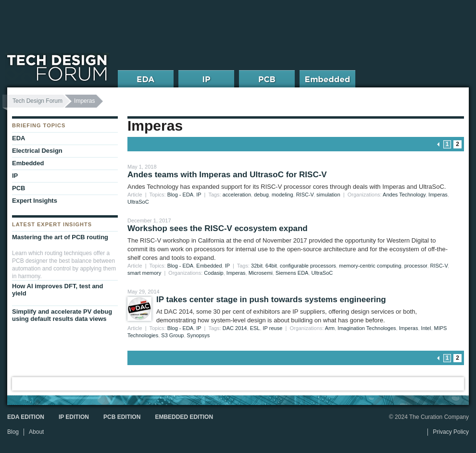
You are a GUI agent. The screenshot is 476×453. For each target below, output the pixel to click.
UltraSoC (138, 202)
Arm (330, 328)
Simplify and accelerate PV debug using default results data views (62, 315)
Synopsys (199, 335)
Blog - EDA (180, 195)
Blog (13, 432)
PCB (19, 188)
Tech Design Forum (38, 101)
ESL (255, 328)
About (36, 432)
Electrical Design (37, 151)
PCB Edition (122, 417)
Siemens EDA (292, 273)
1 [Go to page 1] (447, 144)
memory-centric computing (370, 266)
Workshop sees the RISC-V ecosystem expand (218, 228)
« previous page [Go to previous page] (438, 144)
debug (261, 195)
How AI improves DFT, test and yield (58, 290)
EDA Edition (26, 417)
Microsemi (261, 273)
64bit (271, 266)
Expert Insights (35, 201)
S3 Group (172, 335)
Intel (426, 328)
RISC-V (305, 195)
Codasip (213, 273)
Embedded (209, 266)
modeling (282, 195)
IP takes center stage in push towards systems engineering (271, 300)
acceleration (237, 195)
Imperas (438, 195)
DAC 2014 (235, 328)
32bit (257, 266)
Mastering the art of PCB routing (60, 237)
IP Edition (74, 417)
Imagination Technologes (367, 328)
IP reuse (273, 328)
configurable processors (308, 266)
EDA (19, 138)
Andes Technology (404, 195)
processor (416, 266)
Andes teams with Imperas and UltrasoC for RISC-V (227, 175)
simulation (328, 195)
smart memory (144, 273)
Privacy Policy (451, 432)
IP (199, 195)
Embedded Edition (184, 417)
